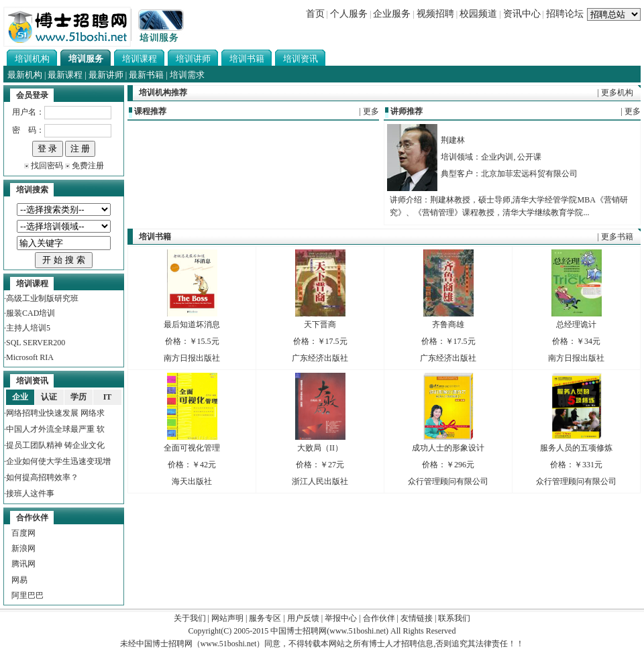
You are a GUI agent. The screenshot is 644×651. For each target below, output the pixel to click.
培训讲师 (193, 59)
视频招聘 (435, 14)
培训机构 (32, 59)
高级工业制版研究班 (42, 298)
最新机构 (25, 75)
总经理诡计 (576, 324)
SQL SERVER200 (36, 343)
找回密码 (47, 166)
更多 (371, 111)
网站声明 (227, 618)
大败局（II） (320, 448)
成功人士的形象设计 (448, 448)
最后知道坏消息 (192, 324)
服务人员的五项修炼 (576, 448)
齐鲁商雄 (448, 324)
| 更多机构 (615, 93)
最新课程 (65, 75)
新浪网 (23, 548)
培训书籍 (247, 59)
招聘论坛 (565, 14)
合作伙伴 (379, 618)
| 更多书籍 (615, 237)
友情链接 (417, 618)
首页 (315, 14)
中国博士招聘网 (299, 631)
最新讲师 (106, 75)
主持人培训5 (28, 328)
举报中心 (341, 618)
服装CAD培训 (31, 313)
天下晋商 (320, 324)
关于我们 (190, 618)
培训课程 (140, 59)
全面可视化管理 (192, 448)
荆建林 (453, 140)
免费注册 (88, 166)
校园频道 (478, 14)
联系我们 (454, 618)
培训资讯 (301, 59)
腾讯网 (23, 564)
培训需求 (187, 75)
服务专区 (265, 618)
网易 (19, 580)
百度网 (23, 533)
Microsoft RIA (30, 357)
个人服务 (349, 14)
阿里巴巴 (28, 595)
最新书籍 (146, 75)
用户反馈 (303, 618)
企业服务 (392, 14)
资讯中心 (522, 14)
